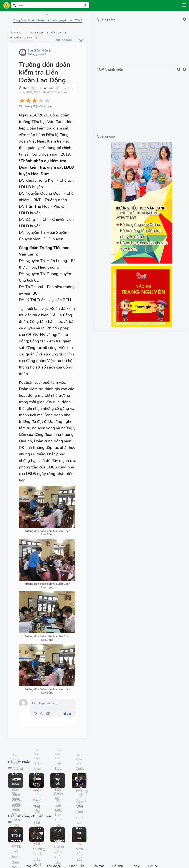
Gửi (95, 650)
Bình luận (48, 77)
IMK (105, 853)
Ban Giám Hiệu (39, 47)
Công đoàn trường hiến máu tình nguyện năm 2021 (62, 20)
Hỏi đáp (118, 815)
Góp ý (135, 815)
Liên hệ (153, 815)
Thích (26, 77)
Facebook (97, 842)
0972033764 (80, 842)
